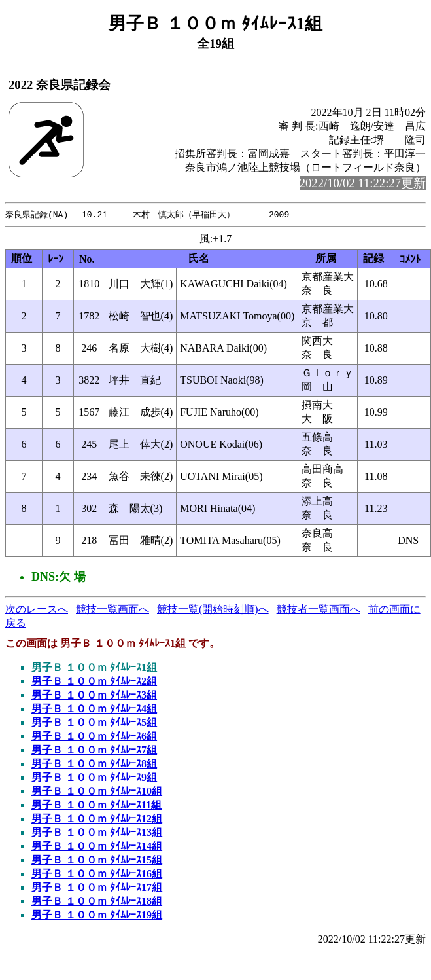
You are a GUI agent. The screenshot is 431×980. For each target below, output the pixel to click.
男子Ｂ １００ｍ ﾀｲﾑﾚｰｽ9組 (94, 778)
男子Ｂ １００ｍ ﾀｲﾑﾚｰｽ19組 (97, 916)
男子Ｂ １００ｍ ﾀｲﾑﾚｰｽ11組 (96, 806)
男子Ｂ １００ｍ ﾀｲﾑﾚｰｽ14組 (97, 847)
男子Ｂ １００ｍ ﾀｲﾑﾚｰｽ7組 (94, 751)
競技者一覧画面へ (319, 610)
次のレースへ (37, 610)
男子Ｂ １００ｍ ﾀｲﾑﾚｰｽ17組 (97, 888)
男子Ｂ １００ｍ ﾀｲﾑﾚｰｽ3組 (94, 696)
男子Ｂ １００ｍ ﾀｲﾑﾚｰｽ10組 (97, 792)
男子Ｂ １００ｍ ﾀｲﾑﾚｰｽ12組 (97, 819)
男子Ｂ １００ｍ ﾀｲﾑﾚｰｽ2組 (94, 682)
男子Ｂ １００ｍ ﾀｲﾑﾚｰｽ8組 (94, 764)
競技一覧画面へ (112, 610)
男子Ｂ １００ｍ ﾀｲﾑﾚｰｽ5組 (94, 723)
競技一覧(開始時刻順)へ (213, 610)
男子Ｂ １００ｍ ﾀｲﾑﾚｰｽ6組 (94, 737)
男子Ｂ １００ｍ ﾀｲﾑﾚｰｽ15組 (97, 861)
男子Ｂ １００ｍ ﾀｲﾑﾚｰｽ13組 (97, 833)
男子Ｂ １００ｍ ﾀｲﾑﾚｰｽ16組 (97, 874)
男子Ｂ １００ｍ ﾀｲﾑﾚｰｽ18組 (97, 902)
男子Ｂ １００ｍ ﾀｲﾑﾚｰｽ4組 (94, 709)
